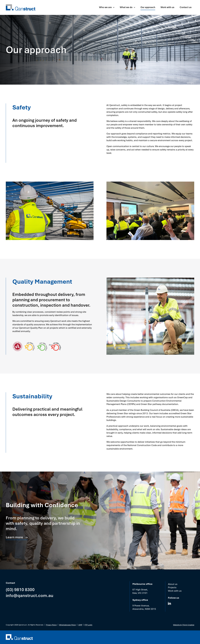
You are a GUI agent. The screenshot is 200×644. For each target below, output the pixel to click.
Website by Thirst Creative (184, 625)
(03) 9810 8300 (20, 589)
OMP (80, 625)
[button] (107, 7)
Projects (172, 587)
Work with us (175, 591)
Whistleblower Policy (68, 625)
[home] (21, 7)
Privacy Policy (51, 625)
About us (173, 584)
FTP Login (88, 625)
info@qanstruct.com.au (30, 595)
